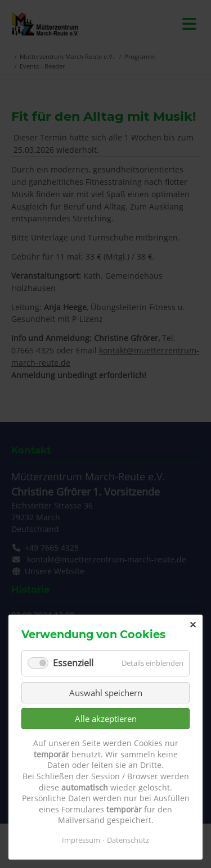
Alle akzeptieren (106, 719)
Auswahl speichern (106, 693)
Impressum (81, 840)
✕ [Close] (193, 625)
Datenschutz (128, 840)
